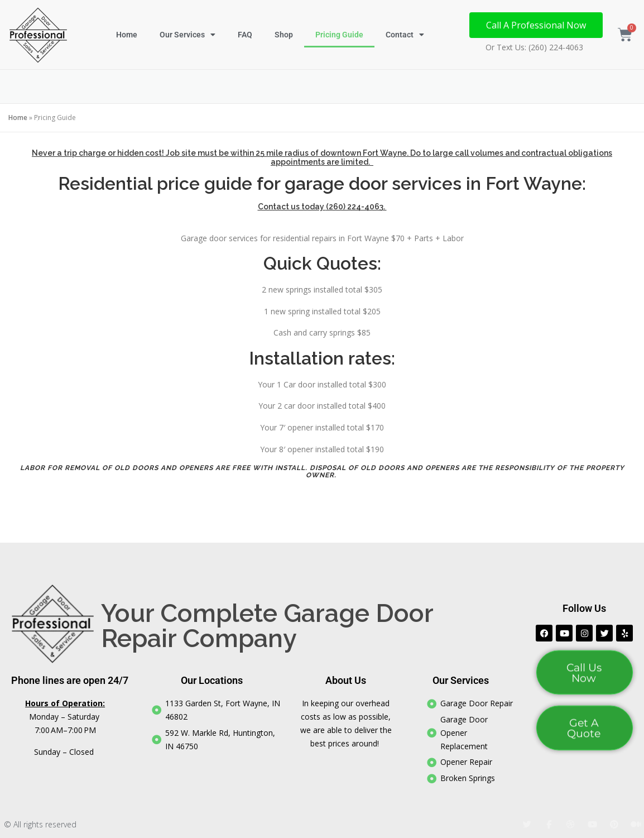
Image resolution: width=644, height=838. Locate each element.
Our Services (188, 35)
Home (127, 35)
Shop (284, 35)
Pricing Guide (339, 35)
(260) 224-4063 (355, 207)
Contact (405, 35)
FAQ (245, 35)
